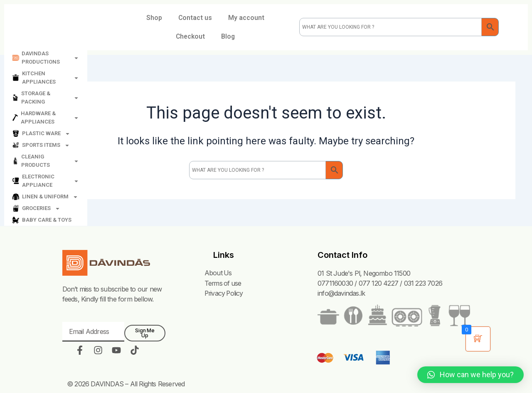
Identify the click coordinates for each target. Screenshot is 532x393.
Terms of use (223, 283)
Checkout (190, 37)
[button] (470, 375)
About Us (218, 273)
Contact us (195, 18)
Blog (229, 37)
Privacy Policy (224, 293)
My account (247, 18)
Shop (153, 18)
